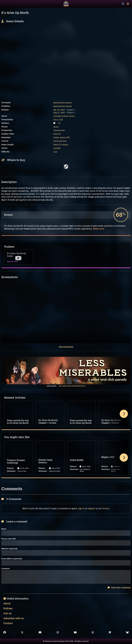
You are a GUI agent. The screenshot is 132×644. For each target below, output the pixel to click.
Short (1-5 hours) (61, 145)
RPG (68, 137)
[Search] (123, 4)
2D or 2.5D (58, 120)
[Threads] (93, 632)
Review (8, 215)
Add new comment (119, 588)
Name (4, 529)
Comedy (57, 116)
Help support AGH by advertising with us (72, 386)
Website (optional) (9, 549)
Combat (57, 148)
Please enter (9, 539)
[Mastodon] (110, 632)
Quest (63, 137)
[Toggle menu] (128, 4)
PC (59, 123)
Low (55, 152)
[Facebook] (5, 632)
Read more (99, 229)
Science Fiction (68, 116)
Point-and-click (60, 141)
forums (106, 508)
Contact (8, 623)
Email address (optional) (12, 559)
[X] (22, 632)
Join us (7, 613)
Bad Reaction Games (63, 103)
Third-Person (59, 130)
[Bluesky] (127, 632)
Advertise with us (14, 618)
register (91, 508)
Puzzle (56, 137)
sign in (81, 508)
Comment (6, 569)
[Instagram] (58, 632)
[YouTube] (75, 632)
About (7, 604)
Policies (8, 608)
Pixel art (57, 134)
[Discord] (40, 632)
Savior (56, 127)
